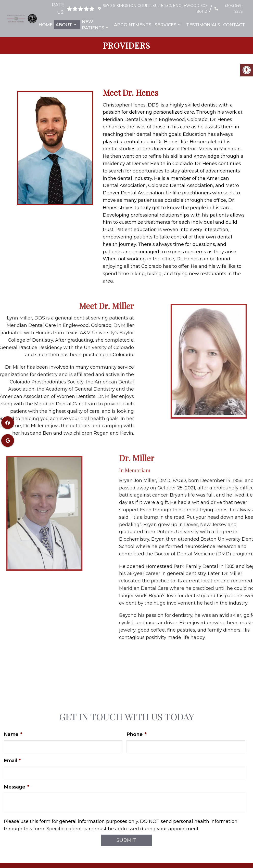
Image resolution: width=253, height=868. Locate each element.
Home (46, 25)
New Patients (93, 25)
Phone (136, 735)
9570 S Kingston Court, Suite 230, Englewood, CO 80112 (154, 8)
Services (166, 25)
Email (12, 761)
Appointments (133, 25)
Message (16, 787)
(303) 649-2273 (234, 8)
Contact (234, 25)
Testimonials (203, 25)
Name (13, 735)
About (64, 25)
